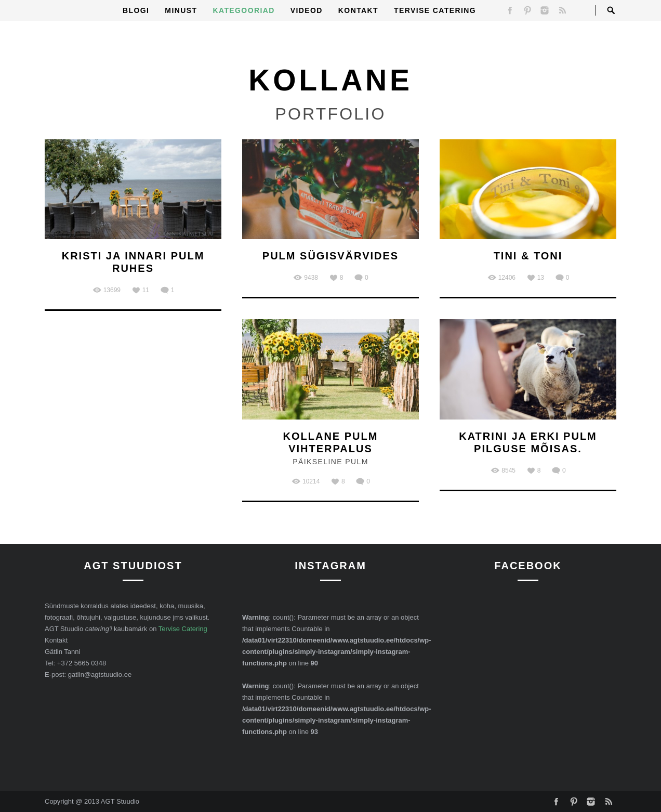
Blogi (136, 10)
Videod (307, 10)
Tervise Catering (435, 10)
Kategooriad (243, 10)
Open (611, 10)
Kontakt (358, 10)
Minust (181, 10)
